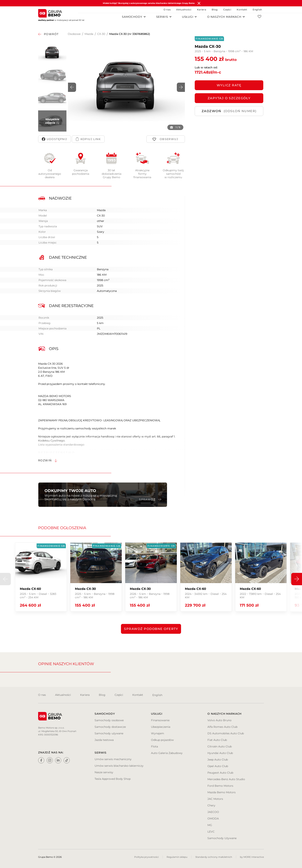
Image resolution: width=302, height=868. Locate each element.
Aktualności (184, 10)
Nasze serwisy (104, 772)
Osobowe (74, 34)
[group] (41, 577)
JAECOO (213, 812)
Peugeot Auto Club (220, 773)
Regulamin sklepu (177, 857)
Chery (211, 805)
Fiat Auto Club (217, 740)
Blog (215, 10)
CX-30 (101, 34)
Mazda (89, 34)
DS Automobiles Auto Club (226, 733)
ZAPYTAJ (229, 98)
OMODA (213, 818)
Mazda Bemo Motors (221, 792)
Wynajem (158, 733)
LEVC (211, 832)
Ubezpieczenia (161, 727)
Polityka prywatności (146, 857)
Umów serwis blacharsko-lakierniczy (119, 766)
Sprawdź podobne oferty (151, 629)
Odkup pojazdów (162, 740)
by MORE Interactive (252, 857)
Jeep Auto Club (218, 760)
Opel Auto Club (218, 766)
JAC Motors (215, 799)
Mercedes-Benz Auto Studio (226, 779)
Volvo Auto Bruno (219, 720)
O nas (167, 10)
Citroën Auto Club (220, 746)
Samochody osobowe (109, 720)
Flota (154, 746)
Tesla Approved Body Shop (113, 779)
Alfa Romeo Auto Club (222, 727)
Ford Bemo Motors (220, 786)
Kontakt (242, 10)
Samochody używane (109, 733)
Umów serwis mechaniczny (113, 759)
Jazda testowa (104, 740)
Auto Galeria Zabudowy (167, 753)
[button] (181, 87)
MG (210, 825)
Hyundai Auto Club (220, 753)
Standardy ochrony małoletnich (214, 857)
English (257, 10)
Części (227, 10)
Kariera (202, 10)
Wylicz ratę (229, 85)
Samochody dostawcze (110, 727)
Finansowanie (160, 720)
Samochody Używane (222, 838)
